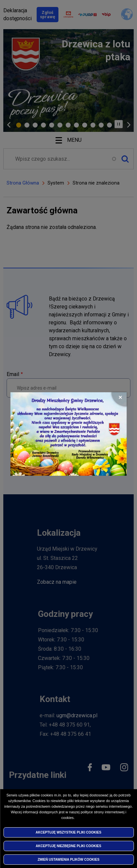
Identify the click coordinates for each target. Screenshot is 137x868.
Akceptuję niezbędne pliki (68, 846)
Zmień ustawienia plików (68, 860)
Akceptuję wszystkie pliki (68, 832)
